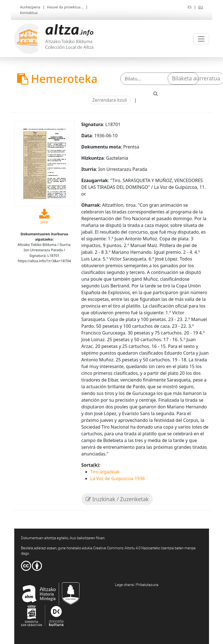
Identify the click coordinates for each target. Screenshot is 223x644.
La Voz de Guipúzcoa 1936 (118, 478)
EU (201, 7)
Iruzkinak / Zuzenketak (117, 499)
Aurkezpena (30, 7)
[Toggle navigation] (201, 39)
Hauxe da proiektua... (65, 7)
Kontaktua (29, 13)
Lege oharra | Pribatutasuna (137, 585)
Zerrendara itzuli (110, 100)
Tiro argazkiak (105, 472)
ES (189, 7)
